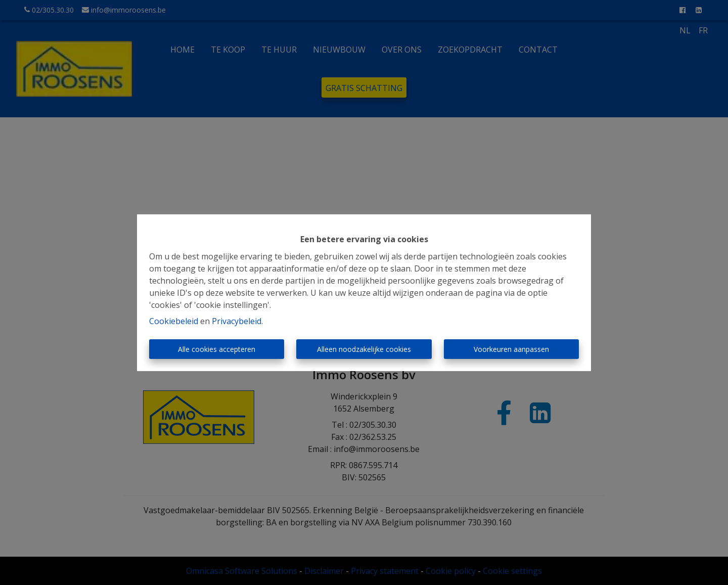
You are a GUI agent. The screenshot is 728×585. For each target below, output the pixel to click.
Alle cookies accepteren (217, 349)
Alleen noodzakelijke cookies (364, 349)
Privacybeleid (237, 321)
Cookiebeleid (174, 321)
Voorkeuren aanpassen (511, 349)
